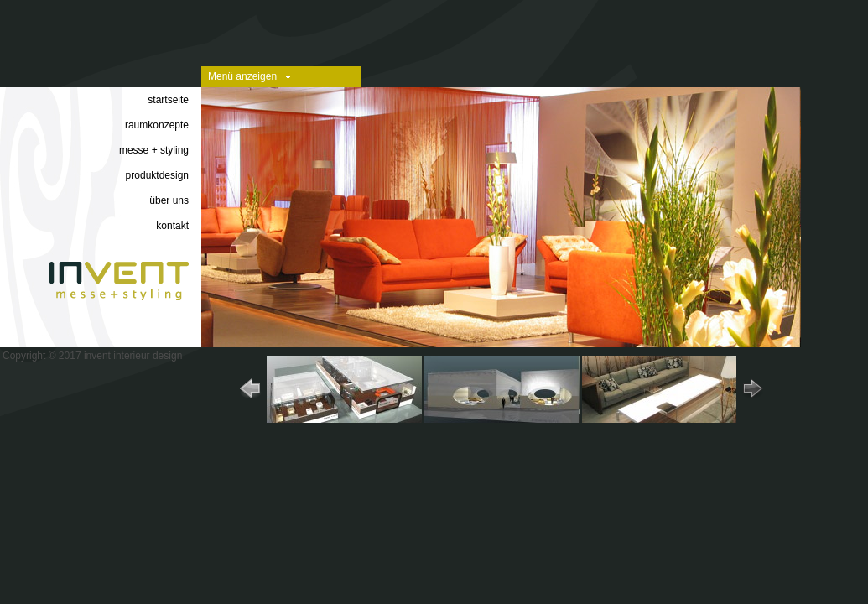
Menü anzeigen (242, 76)
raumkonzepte (157, 125)
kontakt (172, 226)
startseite (168, 100)
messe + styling (154, 150)
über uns (169, 200)
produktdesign (157, 175)
